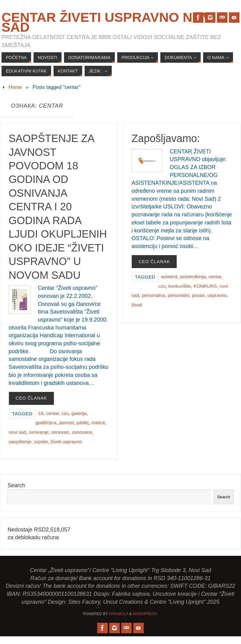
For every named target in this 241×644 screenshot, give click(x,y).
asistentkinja (193, 277)
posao (199, 295)
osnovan (60, 432)
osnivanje (39, 432)
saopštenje (20, 442)
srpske (41, 442)
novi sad (17, 432)
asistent (169, 277)
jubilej (83, 423)
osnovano (82, 432)
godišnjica (46, 423)
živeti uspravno (66, 442)
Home (15, 87)
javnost (66, 423)
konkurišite (180, 286)
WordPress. (146, 614)
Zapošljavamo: (166, 138)
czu (65, 413)
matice (98, 423)
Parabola (119, 614)
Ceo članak (32, 398)
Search (16, 485)
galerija (79, 413)
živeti (137, 305)
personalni (179, 295)
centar (52, 413)
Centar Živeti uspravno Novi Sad (108, 22)
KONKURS (205, 286)
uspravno (217, 295)
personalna (153, 295)
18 (41, 413)
